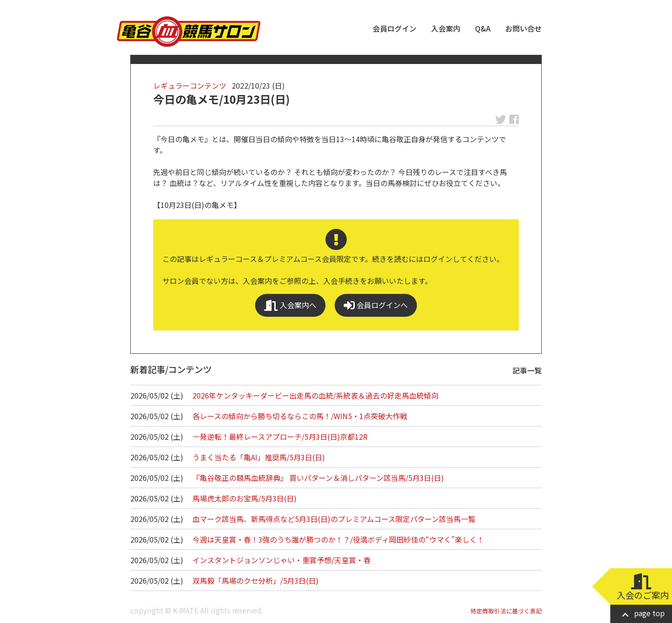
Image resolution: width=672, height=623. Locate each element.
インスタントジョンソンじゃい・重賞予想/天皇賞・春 (282, 560)
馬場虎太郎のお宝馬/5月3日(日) (245, 498)
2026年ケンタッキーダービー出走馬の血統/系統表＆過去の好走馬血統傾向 (315, 395)
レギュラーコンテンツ (190, 85)
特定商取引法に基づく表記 (506, 611)
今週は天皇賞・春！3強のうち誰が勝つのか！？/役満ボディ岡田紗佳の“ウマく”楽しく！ (338, 539)
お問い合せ (523, 28)
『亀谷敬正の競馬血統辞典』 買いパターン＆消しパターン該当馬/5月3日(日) (318, 478)
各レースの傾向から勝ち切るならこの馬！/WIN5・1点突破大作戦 (300, 416)
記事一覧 (527, 370)
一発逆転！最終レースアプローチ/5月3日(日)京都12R (280, 437)
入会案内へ (290, 305)
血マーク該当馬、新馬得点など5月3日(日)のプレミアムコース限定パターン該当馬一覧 (334, 519)
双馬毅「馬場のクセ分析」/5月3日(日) (256, 580)
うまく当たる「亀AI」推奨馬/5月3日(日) (259, 457)
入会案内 (446, 28)
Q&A (483, 28)
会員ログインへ (376, 305)
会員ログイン (395, 28)
